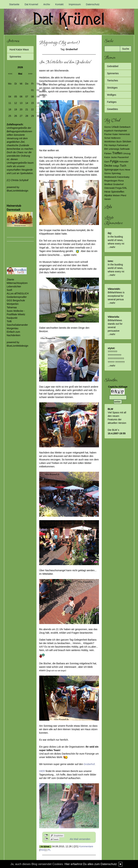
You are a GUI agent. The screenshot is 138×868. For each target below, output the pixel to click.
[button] (14, 17)
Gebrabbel (113, 66)
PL (49, 850)
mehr (112, 247)
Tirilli (9, 321)
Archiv (47, 4)
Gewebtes (113, 109)
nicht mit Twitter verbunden (46, 839)
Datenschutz (93, 4)
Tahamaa (12, 307)
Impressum (75, 4)
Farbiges (112, 102)
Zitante (11, 280)
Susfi (9, 290)
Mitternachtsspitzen (17, 283)
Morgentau (13, 328)
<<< (10, 74)
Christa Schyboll (20, 180)
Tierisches (113, 81)
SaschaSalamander (17, 325)
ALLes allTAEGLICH (18, 293)
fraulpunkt (12, 318)
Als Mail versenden (80, 839)
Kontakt (59, 4)
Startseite (14, 4)
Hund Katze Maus (19, 49)
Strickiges (112, 88)
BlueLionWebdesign (18, 191)
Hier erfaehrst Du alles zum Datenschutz (91, 864)
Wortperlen (13, 304)
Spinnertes (15, 57)
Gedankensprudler (17, 297)
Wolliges (112, 95)
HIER (42, 771)
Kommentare (86, 846)
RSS (42, 850)
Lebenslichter (14, 286)
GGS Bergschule (16, 300)
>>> (30, 74)
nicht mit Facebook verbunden (46, 835)
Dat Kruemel (31, 4)
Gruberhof (89, 764)
